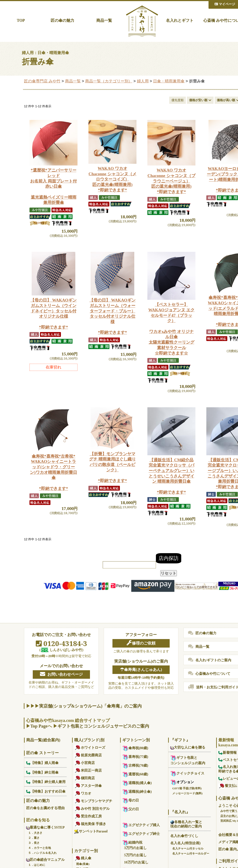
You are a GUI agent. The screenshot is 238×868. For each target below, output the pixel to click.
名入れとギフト (180, 20)
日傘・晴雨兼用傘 (169, 81)
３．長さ (34, 843)
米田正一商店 (88, 770)
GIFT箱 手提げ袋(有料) (187, 788)
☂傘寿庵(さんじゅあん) (141, 670)
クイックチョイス (187, 773)
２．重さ (34, 838)
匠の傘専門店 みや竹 (42, 81)
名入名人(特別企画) (185, 843)
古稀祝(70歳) (135, 765)
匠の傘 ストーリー (42, 753)
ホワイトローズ (90, 748)
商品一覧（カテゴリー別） (109, 81)
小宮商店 (85, 763)
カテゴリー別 (86, 851)
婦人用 (143, 81)
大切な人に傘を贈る (188, 747)
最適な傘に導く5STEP (45, 827)
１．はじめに (37, 865)
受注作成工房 (88, 816)
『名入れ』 (180, 812)
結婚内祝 (132, 842)
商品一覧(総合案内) (43, 740)
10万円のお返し (136, 862)
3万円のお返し (135, 848)
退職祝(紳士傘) (137, 792)
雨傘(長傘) (83, 864)
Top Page (39, 726)
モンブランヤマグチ (93, 801)
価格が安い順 (198, 100)
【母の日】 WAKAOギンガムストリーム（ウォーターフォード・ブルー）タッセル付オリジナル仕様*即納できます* (112, 316)
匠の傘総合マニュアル (45, 860)
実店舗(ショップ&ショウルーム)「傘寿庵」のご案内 (90, 706)
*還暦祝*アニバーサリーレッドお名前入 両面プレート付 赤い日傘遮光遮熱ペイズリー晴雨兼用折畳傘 (53, 186)
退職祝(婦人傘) (137, 783)
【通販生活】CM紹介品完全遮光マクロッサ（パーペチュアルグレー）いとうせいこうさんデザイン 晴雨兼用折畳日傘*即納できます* (172, 476)
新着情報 (228, 753)
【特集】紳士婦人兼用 (46, 782)
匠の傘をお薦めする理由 (45, 808)
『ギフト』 (180, 740)
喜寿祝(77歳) (135, 757)
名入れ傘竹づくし (184, 836)
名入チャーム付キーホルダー (191, 854)
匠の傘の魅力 (62, 20)
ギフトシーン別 (136, 740)
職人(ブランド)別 (89, 740)
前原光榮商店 (88, 755)
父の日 (131, 809)
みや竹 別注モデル (92, 809)
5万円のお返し (135, 855)
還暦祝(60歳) (135, 774)
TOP (21, 20)
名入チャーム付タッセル (188, 848)
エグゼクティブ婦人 (141, 825)
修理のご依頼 (141, 643)
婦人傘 (83, 858)
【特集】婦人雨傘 (42, 763)
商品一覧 (104, 20)
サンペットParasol (91, 831)
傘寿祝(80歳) (135, 748)
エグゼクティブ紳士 (141, 834)
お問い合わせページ (61, 674)
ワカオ (83, 793)
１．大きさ (35, 833)
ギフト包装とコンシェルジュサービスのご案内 (103, 726)
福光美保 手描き (90, 824)
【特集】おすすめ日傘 (46, 791)
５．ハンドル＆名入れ (42, 853)
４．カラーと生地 (40, 848)
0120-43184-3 (61, 643)
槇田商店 (85, 778)
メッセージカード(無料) (187, 793)
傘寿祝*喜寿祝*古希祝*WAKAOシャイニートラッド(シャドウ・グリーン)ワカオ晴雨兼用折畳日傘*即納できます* (53, 472)
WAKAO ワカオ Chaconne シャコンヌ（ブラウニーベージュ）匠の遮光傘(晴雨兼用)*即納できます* (171, 181)
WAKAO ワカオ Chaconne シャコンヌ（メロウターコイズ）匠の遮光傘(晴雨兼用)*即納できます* (112, 179)
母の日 (131, 800)
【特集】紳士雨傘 (42, 772)
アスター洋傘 (88, 786)
